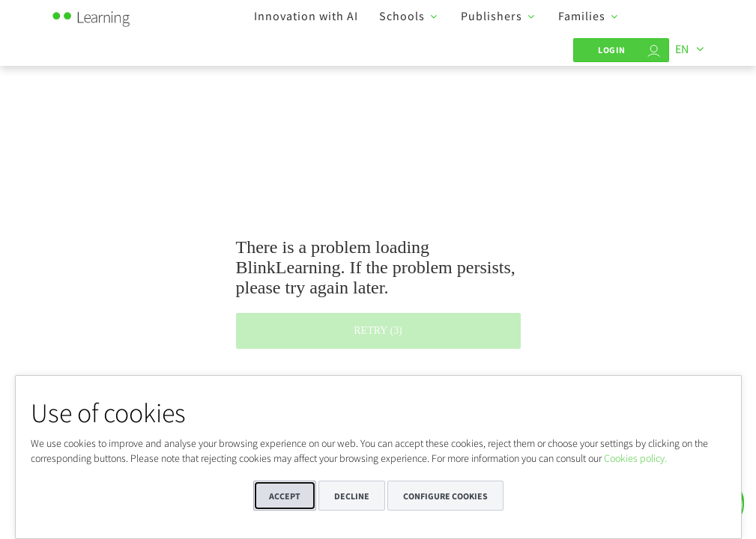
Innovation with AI (306, 16)
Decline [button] (352, 496)
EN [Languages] (682, 49)
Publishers (492, 16)
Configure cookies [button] (445, 496)
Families (582, 16)
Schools (402, 16)
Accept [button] (285, 496)
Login (612, 50)
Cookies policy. (635, 458)
